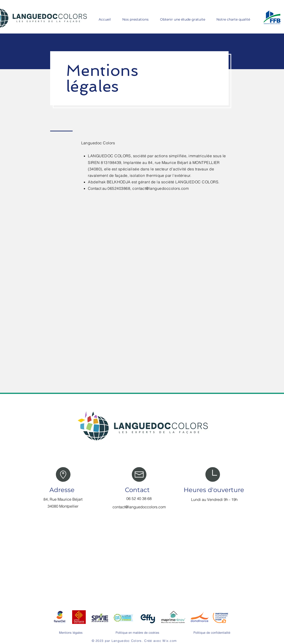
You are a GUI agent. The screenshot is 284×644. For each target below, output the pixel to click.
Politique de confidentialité (212, 633)
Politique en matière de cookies (137, 633)
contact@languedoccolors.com (161, 188)
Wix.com (170, 641)
